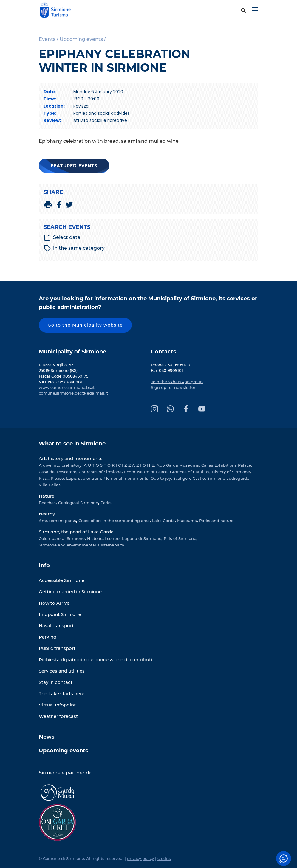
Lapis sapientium (84, 478)
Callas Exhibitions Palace (226, 465)
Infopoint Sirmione (60, 614)
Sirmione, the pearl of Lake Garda (76, 532)
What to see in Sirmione (72, 444)
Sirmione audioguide (228, 478)
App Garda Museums (178, 465)
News (47, 737)
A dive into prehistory (60, 465)
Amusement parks (57, 521)
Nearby (47, 514)
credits (164, 858)
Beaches (47, 503)
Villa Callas (50, 485)
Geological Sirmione (78, 503)
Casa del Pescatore (58, 472)
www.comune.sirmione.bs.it (67, 387)
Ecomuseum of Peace (146, 472)
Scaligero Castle (189, 478)
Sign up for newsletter (173, 387)
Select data (62, 237)
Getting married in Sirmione (70, 592)
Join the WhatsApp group (177, 382)
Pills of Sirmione (180, 538)
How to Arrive (54, 603)
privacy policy (140, 858)
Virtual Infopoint (57, 705)
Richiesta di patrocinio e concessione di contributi (95, 660)
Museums (187, 521)
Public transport (57, 648)
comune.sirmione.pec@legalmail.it (73, 393)
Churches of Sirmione (100, 472)
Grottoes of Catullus (190, 472)
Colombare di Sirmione (62, 538)
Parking (48, 637)
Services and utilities (62, 671)
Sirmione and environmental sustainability (81, 545)
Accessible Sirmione (62, 580)
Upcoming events (64, 751)
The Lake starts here (62, 694)
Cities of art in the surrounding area (114, 521)
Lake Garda (163, 521)
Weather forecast (58, 716)
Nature (47, 496)
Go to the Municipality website (85, 325)
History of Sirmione (231, 472)
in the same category (74, 248)
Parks (106, 503)
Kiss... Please (51, 478)
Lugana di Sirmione (142, 538)
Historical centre (103, 538)
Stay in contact (56, 682)
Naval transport (56, 626)
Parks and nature (216, 521)
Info (44, 566)
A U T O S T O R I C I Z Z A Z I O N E (119, 465)
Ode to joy (161, 478)
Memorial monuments (126, 478)
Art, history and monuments (71, 458)
